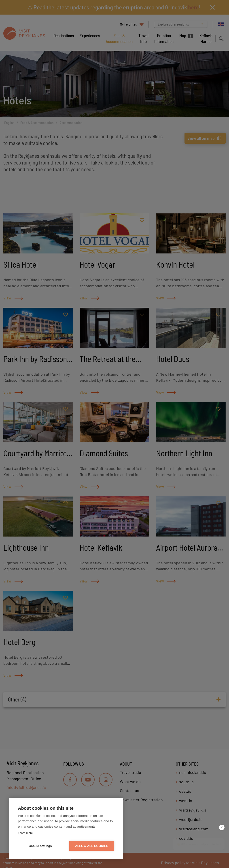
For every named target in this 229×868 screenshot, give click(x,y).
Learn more (25, 833)
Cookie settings (40, 846)
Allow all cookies (92, 846)
